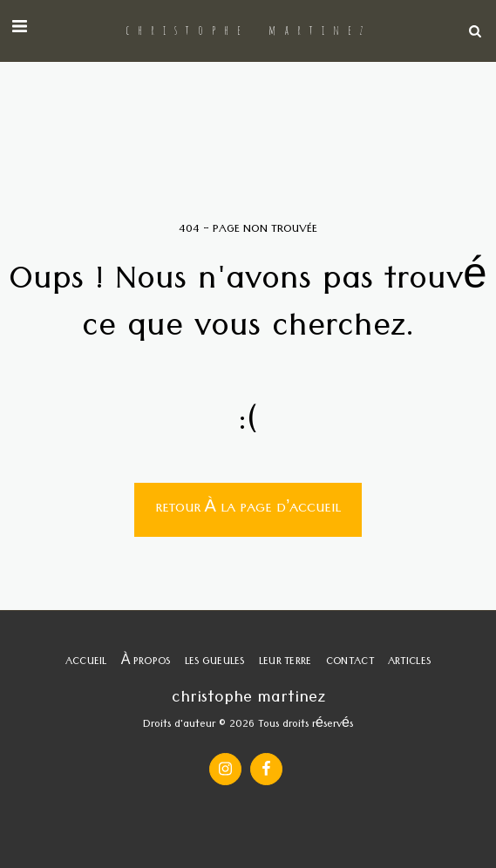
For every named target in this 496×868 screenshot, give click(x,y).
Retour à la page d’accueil (248, 510)
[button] (19, 31)
